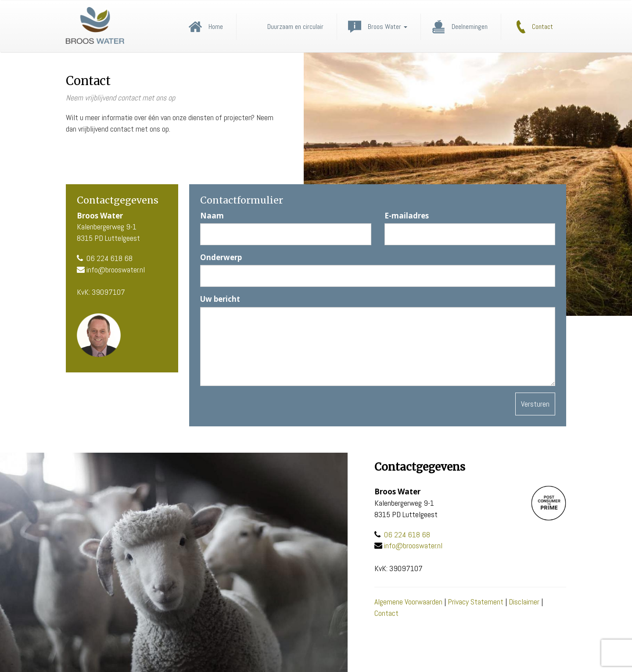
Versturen (535, 404)
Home (216, 27)
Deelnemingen (470, 27)
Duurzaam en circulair (295, 27)
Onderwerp (221, 257)
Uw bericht (220, 299)
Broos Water (388, 27)
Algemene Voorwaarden (408, 602)
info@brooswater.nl (116, 270)
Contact (542, 27)
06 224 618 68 (110, 258)
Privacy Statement (476, 602)
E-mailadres (407, 216)
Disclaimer (524, 602)
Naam (212, 216)
